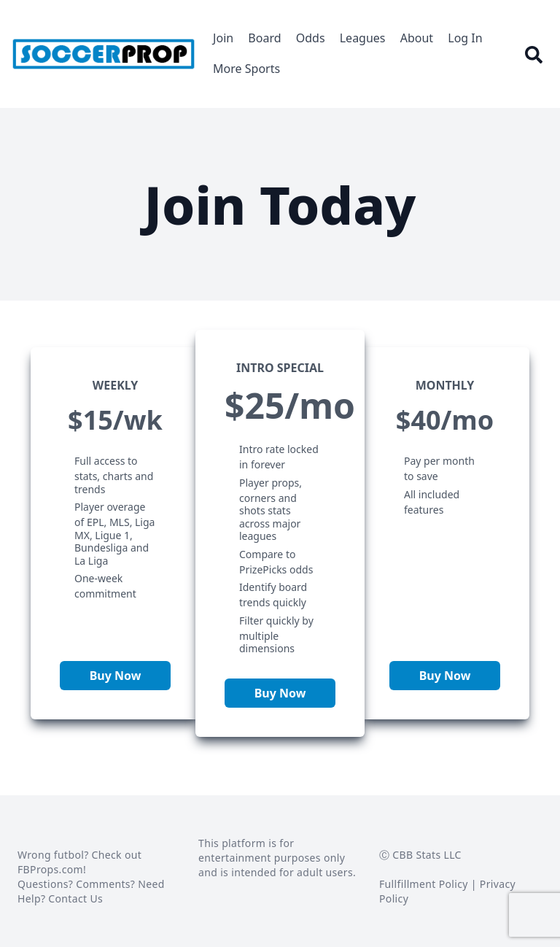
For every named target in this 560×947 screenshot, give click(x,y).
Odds (311, 38)
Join (223, 38)
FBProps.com (50, 869)
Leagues (363, 38)
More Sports (246, 69)
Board (264, 38)
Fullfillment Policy (424, 884)
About (417, 38)
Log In (465, 38)
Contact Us (75, 898)
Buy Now (116, 676)
